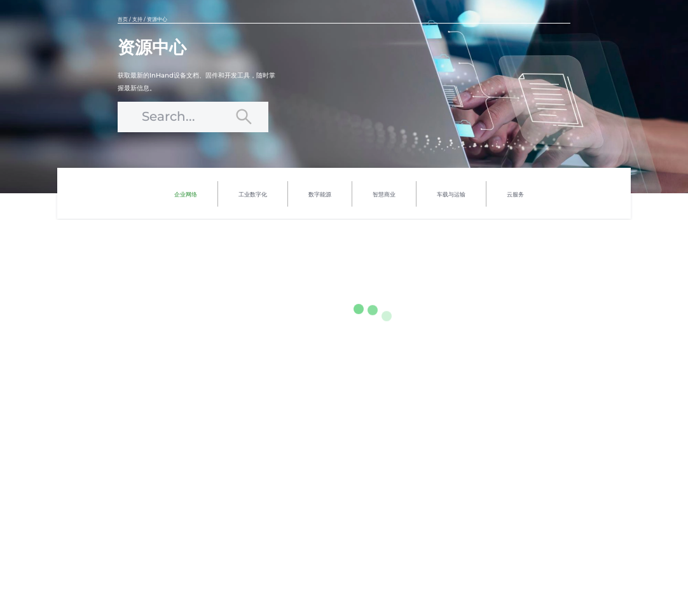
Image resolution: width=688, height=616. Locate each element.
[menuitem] (186, 194)
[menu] (349, 193)
